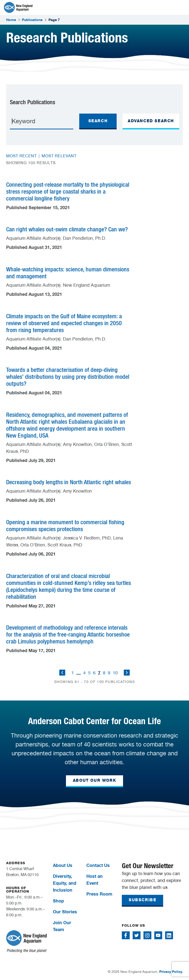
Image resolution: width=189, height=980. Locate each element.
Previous (62, 673)
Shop (58, 901)
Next (127, 673)
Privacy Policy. (171, 971)
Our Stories (65, 912)
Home (11, 20)
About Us (63, 865)
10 (115, 673)
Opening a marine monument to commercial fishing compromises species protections (65, 526)
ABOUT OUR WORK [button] (94, 780)
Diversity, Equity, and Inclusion (65, 883)
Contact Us (98, 865)
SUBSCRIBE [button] (142, 900)
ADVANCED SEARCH (151, 121)
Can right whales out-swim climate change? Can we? (67, 229)
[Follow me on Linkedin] (169, 935)
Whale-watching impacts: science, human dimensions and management (68, 273)
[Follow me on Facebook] (126, 935)
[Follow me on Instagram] (147, 935)
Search (98, 121)
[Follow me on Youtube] (158, 935)
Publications (32, 20)
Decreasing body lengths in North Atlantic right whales (69, 482)
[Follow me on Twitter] (137, 935)
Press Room (99, 894)
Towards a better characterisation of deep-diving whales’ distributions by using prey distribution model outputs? (68, 377)
